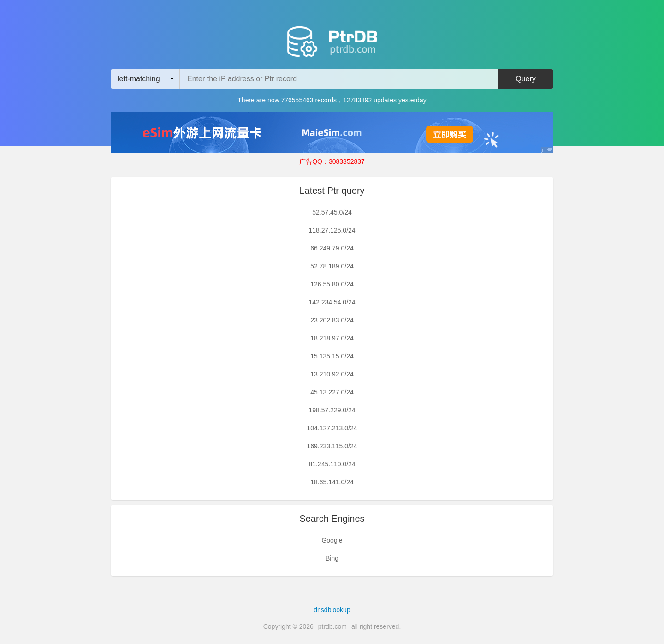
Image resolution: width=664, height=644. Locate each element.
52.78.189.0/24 (332, 266)
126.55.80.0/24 (332, 284)
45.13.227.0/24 (332, 392)
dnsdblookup (332, 610)
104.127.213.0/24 (332, 428)
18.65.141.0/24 (332, 482)
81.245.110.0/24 (332, 464)
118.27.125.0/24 (332, 230)
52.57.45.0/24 (332, 212)
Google (332, 540)
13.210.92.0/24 (332, 374)
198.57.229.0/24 (332, 410)
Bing (332, 558)
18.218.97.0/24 (332, 338)
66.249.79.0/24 (332, 248)
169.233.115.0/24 (332, 446)
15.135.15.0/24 (332, 356)
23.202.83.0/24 (332, 320)
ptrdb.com (332, 626)
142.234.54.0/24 (332, 302)
